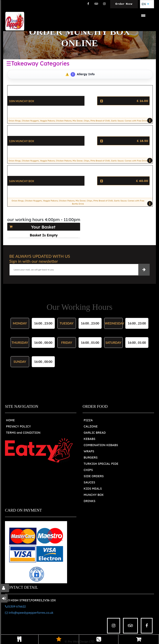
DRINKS (90, 501)
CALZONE (91, 426)
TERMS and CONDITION (23, 433)
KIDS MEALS (93, 489)
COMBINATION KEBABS (101, 445)
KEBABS (89, 439)
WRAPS (89, 451)
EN (145, 4)
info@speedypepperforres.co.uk (29, 613)
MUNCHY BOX (94, 495)
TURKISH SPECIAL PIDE (101, 464)
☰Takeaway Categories (38, 63)
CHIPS (88, 470)
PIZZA (88, 420)
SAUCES (89, 482)
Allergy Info (83, 74)
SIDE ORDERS (94, 476)
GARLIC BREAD (95, 433)
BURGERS (91, 458)
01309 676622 (15, 606)
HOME (10, 420)
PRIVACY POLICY (18, 426)
